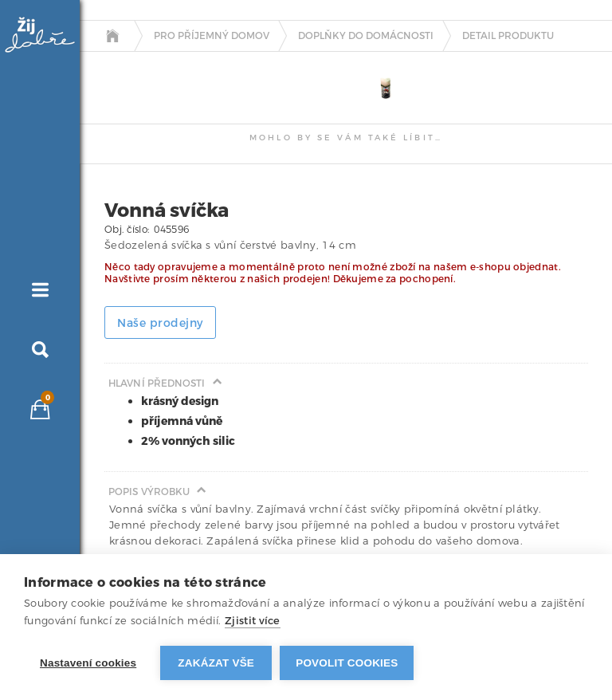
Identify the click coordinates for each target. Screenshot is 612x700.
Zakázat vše (216, 663)
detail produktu (508, 36)
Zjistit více (253, 621)
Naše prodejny (160, 323)
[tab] (120, 65)
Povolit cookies (347, 663)
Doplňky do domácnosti (366, 36)
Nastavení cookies (88, 663)
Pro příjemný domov (212, 36)
